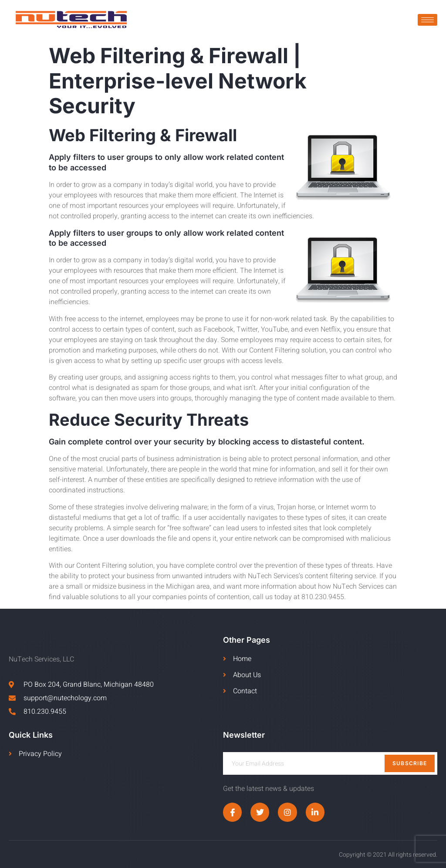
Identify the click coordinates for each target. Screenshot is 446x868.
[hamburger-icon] (427, 20)
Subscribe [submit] (410, 763)
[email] (330, 763)
